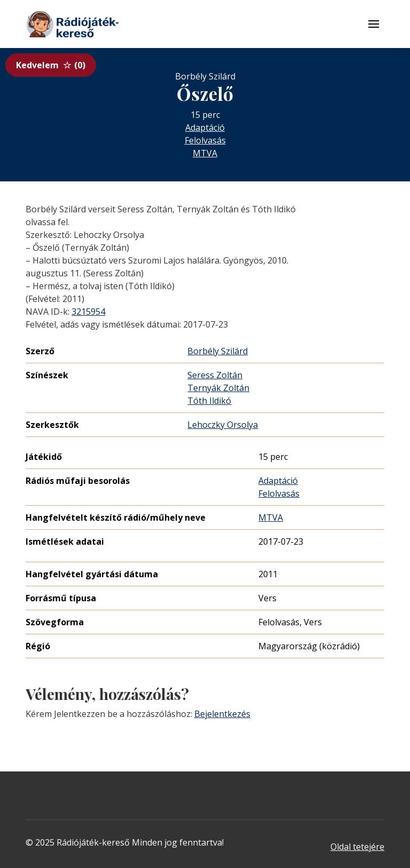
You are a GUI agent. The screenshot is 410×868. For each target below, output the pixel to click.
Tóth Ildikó (209, 401)
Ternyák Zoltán (218, 388)
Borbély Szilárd (218, 351)
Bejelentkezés (222, 714)
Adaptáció (205, 128)
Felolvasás (205, 140)
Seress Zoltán (215, 375)
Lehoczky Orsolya (223, 425)
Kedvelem (51, 65)
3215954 (88, 312)
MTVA (205, 153)
